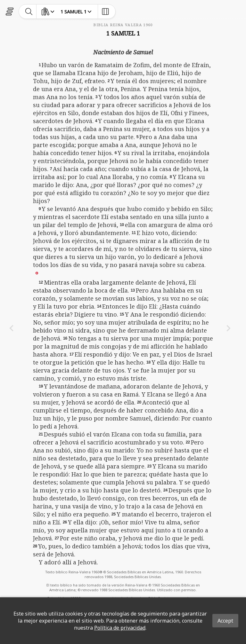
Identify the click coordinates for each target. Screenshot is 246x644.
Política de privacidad (120, 628)
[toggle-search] (29, 12)
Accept (225, 621)
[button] (37, 273)
